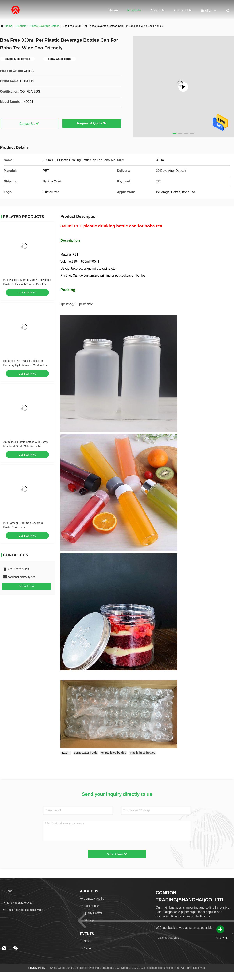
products (21, 26)
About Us (158, 10)
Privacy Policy (37, 968)
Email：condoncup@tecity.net (23, 910)
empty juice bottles (114, 753)
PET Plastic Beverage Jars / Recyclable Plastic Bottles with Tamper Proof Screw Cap (27, 284)
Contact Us (183, 10)
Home (113, 10)
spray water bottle (86, 753)
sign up (222, 938)
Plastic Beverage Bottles (44, 26)
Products (134, 10)
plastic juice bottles (143, 753)
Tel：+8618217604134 (18, 903)
